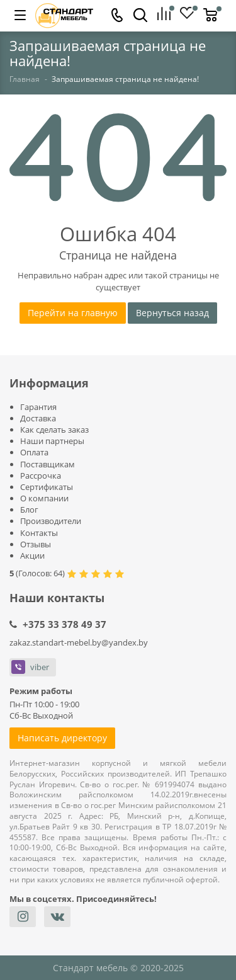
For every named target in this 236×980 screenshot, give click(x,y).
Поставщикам (48, 464)
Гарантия (38, 407)
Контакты (39, 533)
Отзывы (36, 544)
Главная (25, 79)
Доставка (38, 418)
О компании (44, 498)
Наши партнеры (52, 441)
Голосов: (40, 573)
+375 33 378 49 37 (65, 624)
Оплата (34, 452)
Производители (51, 521)
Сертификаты (47, 487)
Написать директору (62, 738)
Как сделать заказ (54, 430)
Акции (32, 556)
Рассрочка (41, 476)
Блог (29, 510)
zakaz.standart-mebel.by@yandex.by (79, 642)
